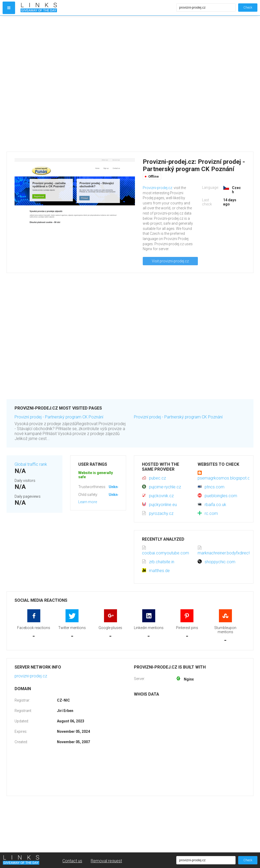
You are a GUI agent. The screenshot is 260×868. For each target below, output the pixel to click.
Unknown (117, 487)
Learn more (88, 502)
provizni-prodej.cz (31, 676)
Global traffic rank (31, 464)
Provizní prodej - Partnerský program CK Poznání (59, 417)
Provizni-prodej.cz (157, 188)
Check (248, 7)
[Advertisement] (64, 84)
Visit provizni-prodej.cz (170, 261)
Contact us (72, 861)
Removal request (106, 861)
